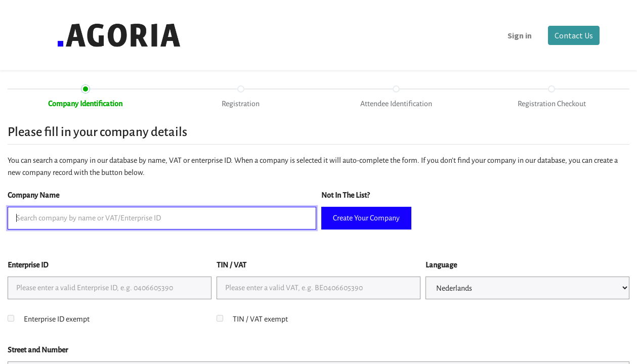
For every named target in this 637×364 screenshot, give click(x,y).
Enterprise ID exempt (57, 319)
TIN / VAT (231, 265)
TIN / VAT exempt (260, 319)
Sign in (520, 35)
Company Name (33, 195)
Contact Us (574, 35)
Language (441, 265)
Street (38, 350)
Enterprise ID (28, 265)
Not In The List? (345, 195)
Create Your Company (366, 218)
